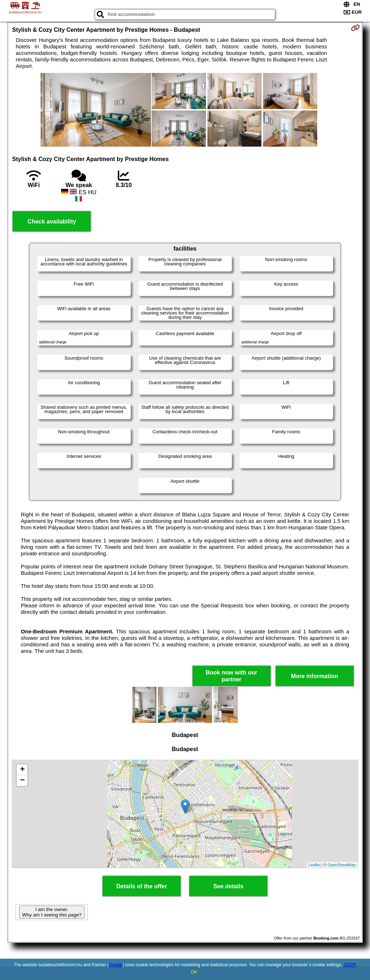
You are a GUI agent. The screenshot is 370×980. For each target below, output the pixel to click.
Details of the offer (142, 886)
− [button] (22, 781)
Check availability (52, 222)
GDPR (350, 965)
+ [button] (22, 770)
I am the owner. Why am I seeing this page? (52, 912)
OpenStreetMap (342, 865)
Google (116, 965)
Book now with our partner (231, 676)
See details (228, 886)
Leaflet (315, 865)
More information (315, 676)
